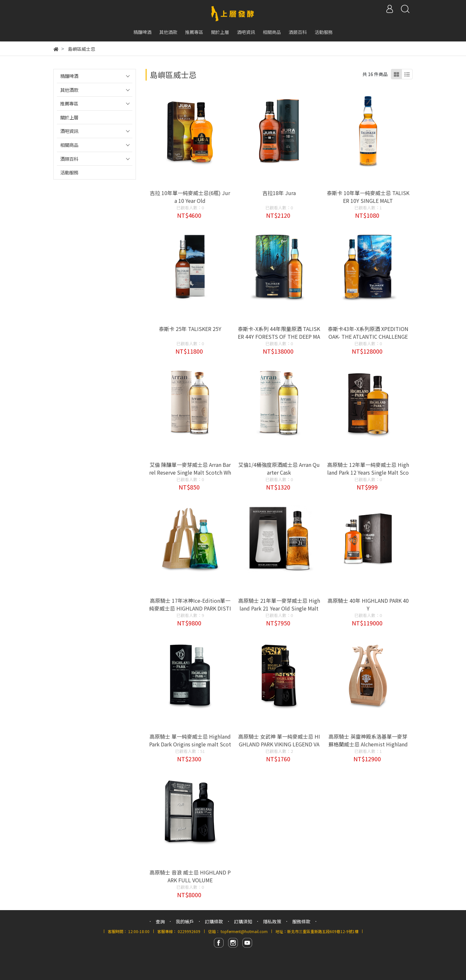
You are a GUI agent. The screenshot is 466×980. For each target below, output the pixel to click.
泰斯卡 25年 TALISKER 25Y (190, 329)
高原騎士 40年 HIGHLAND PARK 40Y (368, 604)
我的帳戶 (185, 921)
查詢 (160, 921)
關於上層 (69, 117)
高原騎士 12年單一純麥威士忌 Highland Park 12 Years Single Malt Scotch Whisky (368, 472)
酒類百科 (69, 159)
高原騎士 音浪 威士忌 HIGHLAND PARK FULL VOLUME (190, 876)
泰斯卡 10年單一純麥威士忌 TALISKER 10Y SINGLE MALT (368, 197)
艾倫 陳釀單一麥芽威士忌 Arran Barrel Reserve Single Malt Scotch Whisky (190, 472)
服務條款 (301, 921)
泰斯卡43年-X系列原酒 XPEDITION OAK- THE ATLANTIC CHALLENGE (368, 333)
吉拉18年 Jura (279, 193)
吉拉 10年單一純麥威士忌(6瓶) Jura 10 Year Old (190, 197)
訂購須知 (243, 921)
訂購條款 (214, 921)
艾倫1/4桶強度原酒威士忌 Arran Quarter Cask (279, 468)
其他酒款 (69, 90)
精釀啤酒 (69, 76)
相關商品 (69, 145)
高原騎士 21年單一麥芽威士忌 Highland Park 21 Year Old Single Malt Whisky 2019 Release (279, 608)
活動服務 (69, 172)
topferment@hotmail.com (244, 931)
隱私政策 (272, 921)
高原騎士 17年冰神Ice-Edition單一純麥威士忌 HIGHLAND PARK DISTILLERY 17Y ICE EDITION (190, 608)
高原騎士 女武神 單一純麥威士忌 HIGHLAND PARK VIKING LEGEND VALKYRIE (279, 744)
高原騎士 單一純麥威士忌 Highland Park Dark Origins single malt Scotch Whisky (190, 744)
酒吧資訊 (69, 131)
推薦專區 (69, 103)
